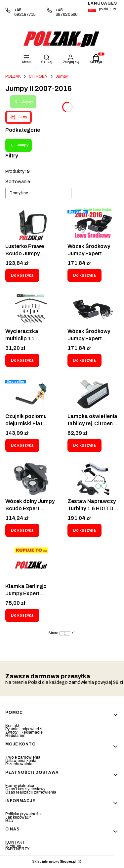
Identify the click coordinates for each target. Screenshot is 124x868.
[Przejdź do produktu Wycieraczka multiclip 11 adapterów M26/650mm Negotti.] (31, 309)
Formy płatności (20, 786)
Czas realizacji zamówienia (31, 792)
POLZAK (13, 76)
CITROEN (38, 76)
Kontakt (12, 726)
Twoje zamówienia (23, 757)
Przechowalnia (19, 764)
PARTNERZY (17, 849)
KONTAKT (15, 842)
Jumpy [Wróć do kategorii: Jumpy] (19, 145)
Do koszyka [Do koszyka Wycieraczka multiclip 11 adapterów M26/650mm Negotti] (22, 360)
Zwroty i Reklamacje (24, 732)
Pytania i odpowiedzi (24, 729)
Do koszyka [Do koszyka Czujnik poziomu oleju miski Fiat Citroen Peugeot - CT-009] (22, 445)
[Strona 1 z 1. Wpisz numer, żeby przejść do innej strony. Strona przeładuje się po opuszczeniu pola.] (65, 633)
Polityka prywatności (23, 814)
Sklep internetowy (54, 862)
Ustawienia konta (21, 761)
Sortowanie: (18, 182)
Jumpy (62, 76)
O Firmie (13, 846)
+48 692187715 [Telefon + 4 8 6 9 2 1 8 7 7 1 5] (25, 12)
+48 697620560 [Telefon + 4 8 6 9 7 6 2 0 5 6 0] (67, 12)
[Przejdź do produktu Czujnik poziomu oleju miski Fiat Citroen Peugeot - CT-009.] (31, 394)
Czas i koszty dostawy (25, 789)
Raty (9, 821)
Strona (54, 633)
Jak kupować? (18, 817)
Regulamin (15, 736)
